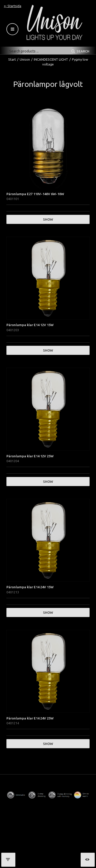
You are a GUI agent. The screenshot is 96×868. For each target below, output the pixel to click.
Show (48, 219)
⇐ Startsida (13, 6)
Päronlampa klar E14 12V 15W (30, 325)
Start (12, 59)
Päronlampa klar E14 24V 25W (30, 718)
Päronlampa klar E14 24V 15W (30, 587)
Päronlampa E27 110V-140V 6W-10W (35, 194)
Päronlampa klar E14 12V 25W (30, 456)
